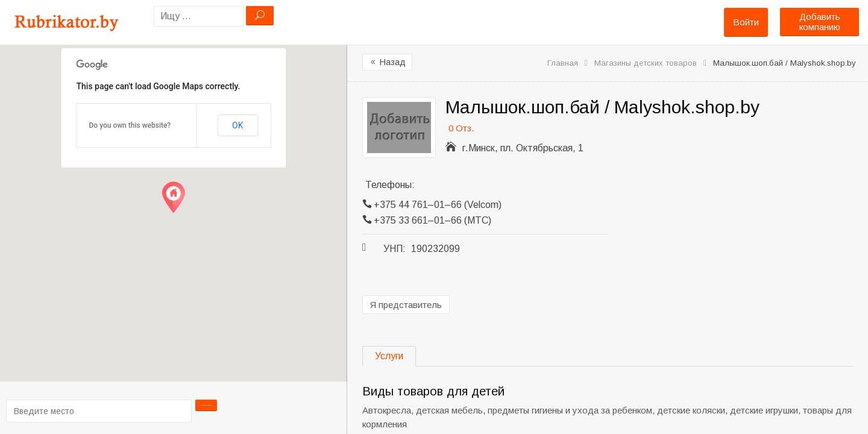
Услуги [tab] (389, 356)
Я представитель (406, 305)
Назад (387, 62)
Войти (746, 22)
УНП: (395, 249)
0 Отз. (461, 128)
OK (237, 125)
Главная (563, 63)
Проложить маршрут (207, 410)
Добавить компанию (820, 22)
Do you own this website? (130, 125)
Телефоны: (390, 185)
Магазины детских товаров (646, 63)
